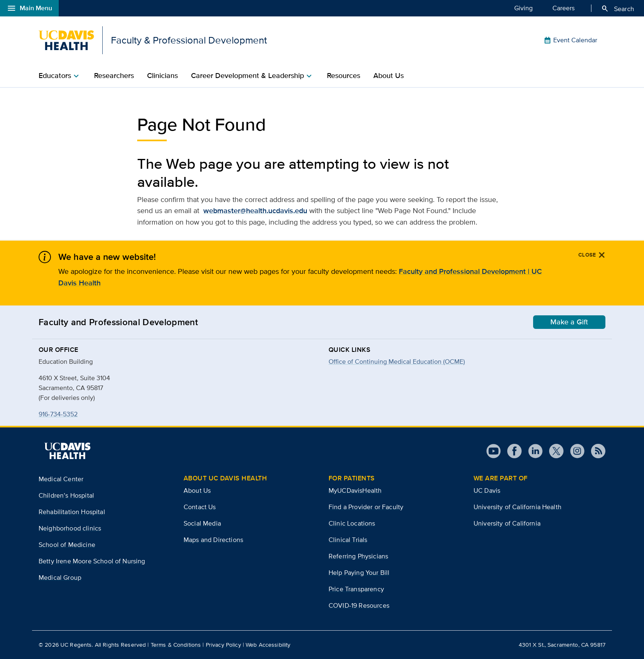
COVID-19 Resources (359, 605)
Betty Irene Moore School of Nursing (92, 561)
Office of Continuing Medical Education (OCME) (397, 362)
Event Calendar (570, 40)
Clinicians (162, 76)
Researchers (114, 76)
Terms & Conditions (176, 645)
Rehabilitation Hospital (72, 512)
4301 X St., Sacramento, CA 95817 (562, 645)
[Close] (592, 255)
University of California (507, 523)
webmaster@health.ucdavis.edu (255, 211)
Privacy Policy (223, 645)
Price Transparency (356, 589)
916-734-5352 (58, 414)
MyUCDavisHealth (355, 490)
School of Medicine (67, 545)
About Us (197, 490)
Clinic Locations (352, 523)
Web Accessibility (268, 645)
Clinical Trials (348, 540)
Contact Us (200, 507)
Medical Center (61, 479)
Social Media (202, 523)
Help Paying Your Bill (359, 573)
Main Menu (29, 8)
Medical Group (60, 577)
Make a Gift (569, 322)
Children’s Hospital (66, 495)
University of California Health (517, 507)
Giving (523, 8)
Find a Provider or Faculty (366, 507)
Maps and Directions (213, 540)
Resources (344, 76)
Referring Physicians (358, 556)
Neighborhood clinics (70, 528)
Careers (563, 8)
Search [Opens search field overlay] (618, 9)
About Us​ (389, 76)
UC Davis (487, 490)
